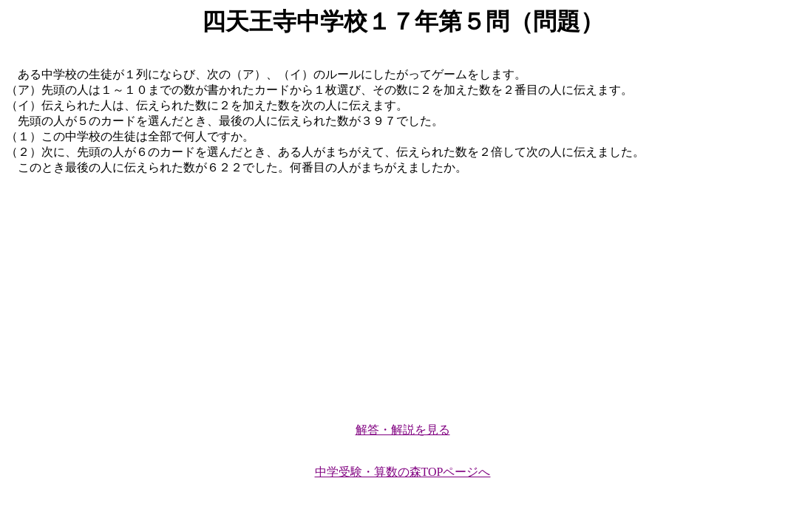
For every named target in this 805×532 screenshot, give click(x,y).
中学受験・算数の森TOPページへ (403, 472)
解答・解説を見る (403, 430)
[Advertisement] (402, 293)
